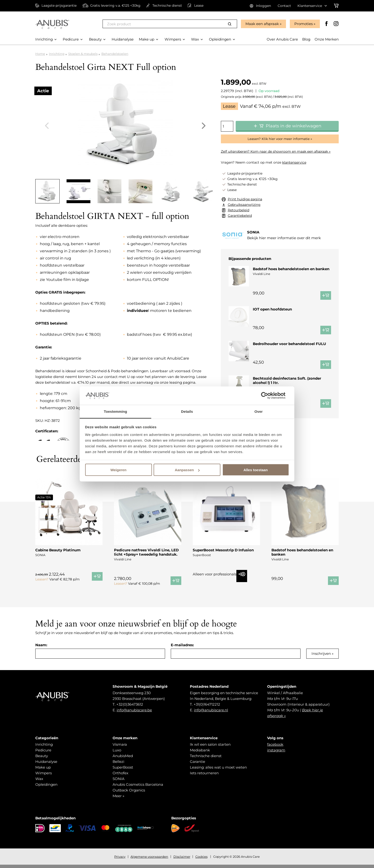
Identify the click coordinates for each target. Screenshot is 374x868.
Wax (39, 782)
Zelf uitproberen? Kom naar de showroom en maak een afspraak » (276, 151)
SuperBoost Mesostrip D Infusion (223, 553)
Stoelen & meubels (83, 54)
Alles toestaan (256, 470)
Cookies (201, 860)
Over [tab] (259, 411)
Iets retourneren (204, 776)
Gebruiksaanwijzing (244, 205)
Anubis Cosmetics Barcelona (138, 788)
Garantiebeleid (240, 216)
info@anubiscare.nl (211, 713)
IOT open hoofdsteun (272, 309)
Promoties (304, 24)
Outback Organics (129, 793)
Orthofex (120, 776)
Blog (306, 39)
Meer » (118, 799)
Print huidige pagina (245, 199)
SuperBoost (123, 771)
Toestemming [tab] (115, 411)
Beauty (42, 759)
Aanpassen (187, 470)
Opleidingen (46, 788)
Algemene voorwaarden (149, 860)
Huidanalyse (46, 765)
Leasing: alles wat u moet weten (218, 771)
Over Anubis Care (282, 39)
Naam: (41, 648)
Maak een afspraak (262, 24)
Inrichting (57, 54)
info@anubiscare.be (134, 713)
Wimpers (44, 776)
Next (204, 126)
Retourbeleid (239, 210)
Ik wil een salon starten (210, 748)
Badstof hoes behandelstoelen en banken (291, 269)
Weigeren (118, 470)
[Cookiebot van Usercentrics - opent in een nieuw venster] (268, 396)
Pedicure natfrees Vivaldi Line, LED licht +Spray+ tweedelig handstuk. (146, 555)
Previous (47, 126)
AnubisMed (123, 759)
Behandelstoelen (115, 54)
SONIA (119, 782)
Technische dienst (206, 759)
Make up (43, 771)
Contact (284, 6)
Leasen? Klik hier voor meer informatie (279, 139)
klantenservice (294, 162)
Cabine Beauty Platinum (58, 553)
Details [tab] (187, 411)
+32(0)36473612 (130, 708)
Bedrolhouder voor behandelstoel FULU (289, 349)
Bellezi (118, 765)
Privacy (120, 860)
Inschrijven (321, 657)
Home (40, 54)
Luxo (117, 753)
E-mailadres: (182, 648)
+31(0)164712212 (207, 708)
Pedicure (43, 753)
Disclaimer (182, 860)
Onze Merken (327, 39)
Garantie (197, 765)
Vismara (120, 748)
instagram (276, 753)
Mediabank (200, 753)
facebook (275, 748)
